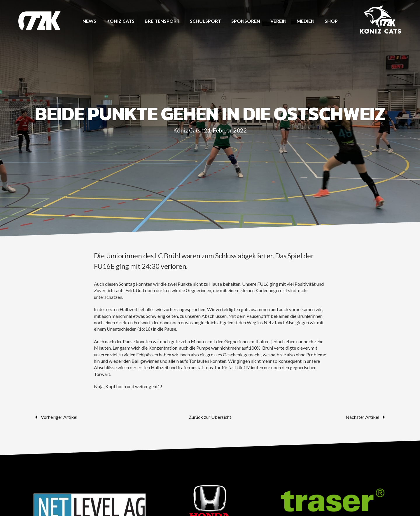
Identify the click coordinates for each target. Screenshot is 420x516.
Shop (331, 21)
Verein (278, 21)
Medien (306, 21)
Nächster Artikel (366, 417)
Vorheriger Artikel (55, 417)
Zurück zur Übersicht (210, 417)
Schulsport (205, 21)
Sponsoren (246, 21)
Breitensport (162, 21)
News (89, 21)
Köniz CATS (120, 21)
